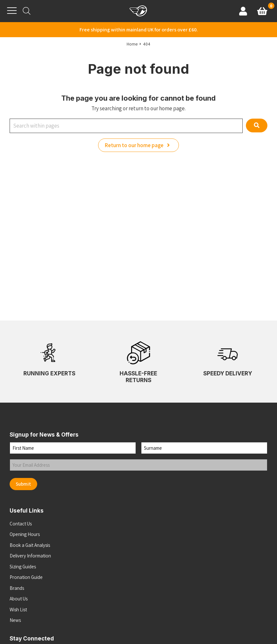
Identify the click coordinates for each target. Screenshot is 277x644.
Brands (17, 588)
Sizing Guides (23, 567)
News (15, 620)
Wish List (18, 610)
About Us (19, 599)
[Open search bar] (27, 11)
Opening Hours (25, 534)
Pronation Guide (26, 577)
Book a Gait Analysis (30, 545)
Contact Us (21, 524)
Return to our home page (138, 145)
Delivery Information (30, 556)
